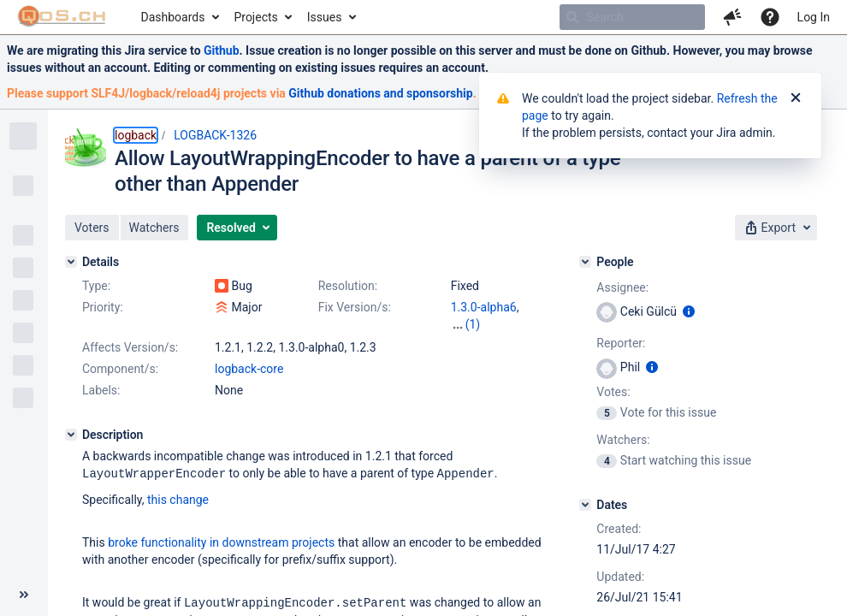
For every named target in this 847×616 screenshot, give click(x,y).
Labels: (101, 390)
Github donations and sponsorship (380, 93)
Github (222, 50)
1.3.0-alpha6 (484, 307)
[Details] (71, 262)
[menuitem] (179, 17)
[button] (732, 17)
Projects (255, 17)
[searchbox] (632, 17)
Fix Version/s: (355, 307)
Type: (96, 286)
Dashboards (173, 17)
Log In (814, 17)
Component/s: (120, 369)
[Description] (71, 435)
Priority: (103, 307)
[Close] (796, 98)
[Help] (770, 17)
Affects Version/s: (130, 347)
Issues (325, 17)
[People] (585, 262)
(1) (473, 324)
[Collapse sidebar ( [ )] (24, 595)
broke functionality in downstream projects (221, 542)
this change (178, 499)
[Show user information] (689, 311)
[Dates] (585, 505)
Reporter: (621, 343)
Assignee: (622, 287)
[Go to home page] (62, 17)
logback (136, 135)
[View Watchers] (608, 460)
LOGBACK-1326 (215, 135)
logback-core (249, 369)
